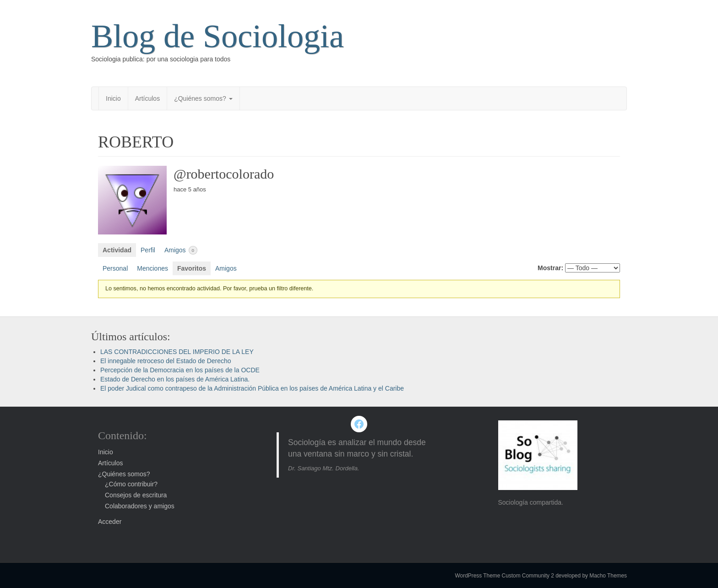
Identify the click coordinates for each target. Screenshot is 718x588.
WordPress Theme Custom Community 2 (505, 576)
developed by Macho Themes (591, 576)
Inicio (113, 98)
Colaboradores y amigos (140, 506)
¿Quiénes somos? (203, 98)
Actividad (117, 250)
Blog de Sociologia (218, 36)
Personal (115, 268)
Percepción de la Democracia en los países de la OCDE (180, 370)
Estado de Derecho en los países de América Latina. (175, 379)
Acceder (110, 522)
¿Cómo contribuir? (131, 484)
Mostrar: (550, 268)
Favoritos (192, 268)
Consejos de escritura (136, 495)
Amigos (181, 250)
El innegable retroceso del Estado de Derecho (166, 361)
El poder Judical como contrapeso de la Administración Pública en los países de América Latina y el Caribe (252, 388)
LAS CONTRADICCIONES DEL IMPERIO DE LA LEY (177, 352)
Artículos (147, 98)
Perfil (148, 250)
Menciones (152, 268)
